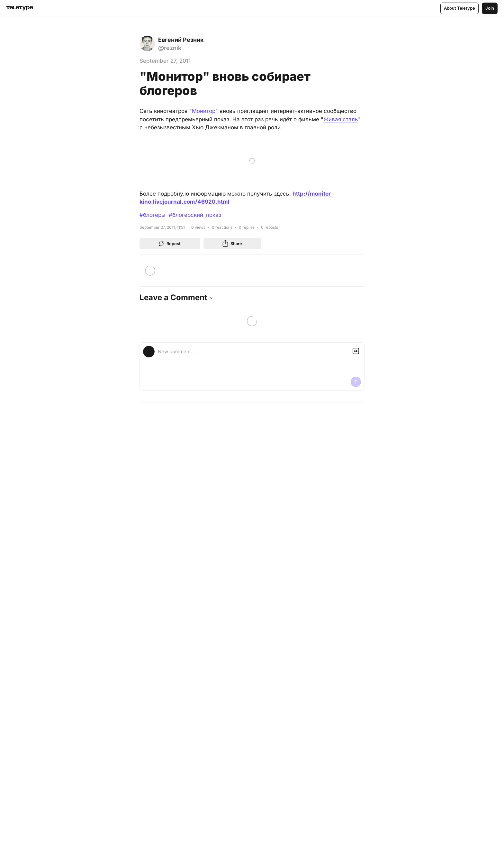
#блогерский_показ (195, 215)
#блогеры (153, 215)
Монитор (204, 111)
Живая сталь (341, 119)
